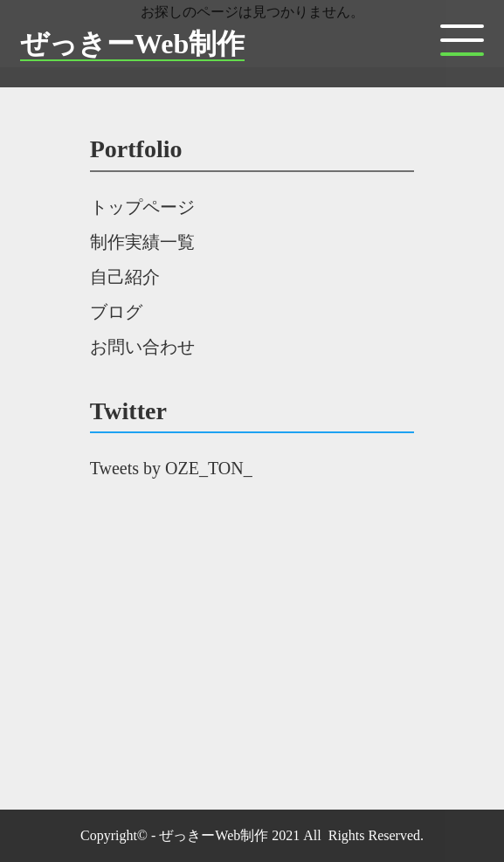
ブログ (116, 312)
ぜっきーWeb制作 (132, 44)
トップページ (142, 207)
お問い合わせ (142, 347)
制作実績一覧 (142, 242)
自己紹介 (125, 277)
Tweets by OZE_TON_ (171, 468)
